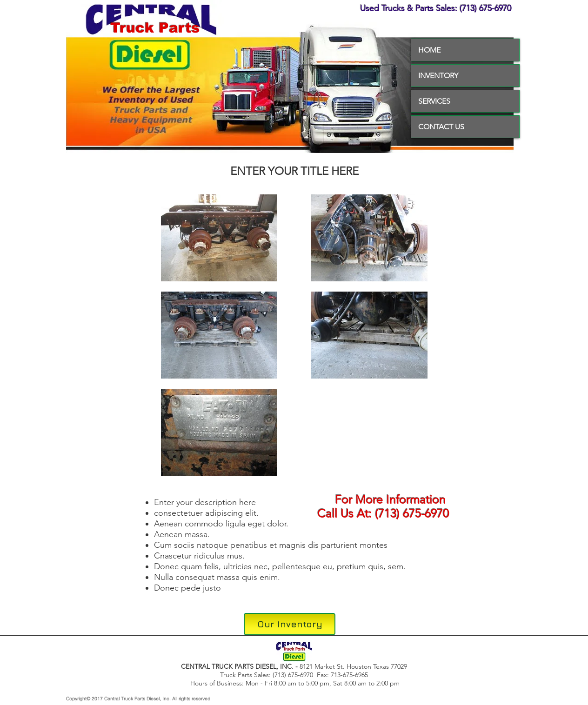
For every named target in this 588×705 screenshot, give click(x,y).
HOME (429, 50)
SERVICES (434, 101)
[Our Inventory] (290, 624)
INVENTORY (438, 76)
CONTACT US (441, 127)
